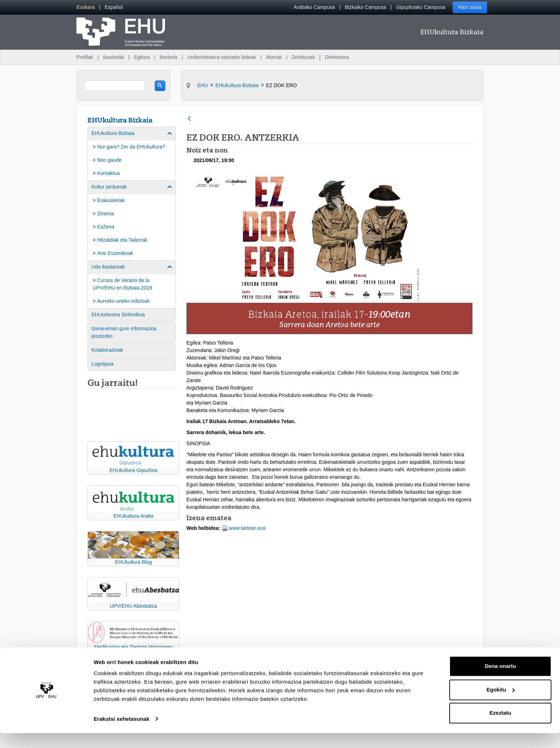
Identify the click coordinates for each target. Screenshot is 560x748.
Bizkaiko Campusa (365, 7)
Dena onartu (500, 681)
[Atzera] (189, 119)
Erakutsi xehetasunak (121, 734)
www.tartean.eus (247, 528)
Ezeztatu (501, 728)
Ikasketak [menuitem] (113, 57)
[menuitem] (86, 7)
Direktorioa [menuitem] (337, 57)
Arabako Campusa (314, 7)
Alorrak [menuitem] (274, 57)
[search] (115, 86)
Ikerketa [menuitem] (169, 57)
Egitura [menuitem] (142, 57)
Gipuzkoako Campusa (421, 7)
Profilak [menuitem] (85, 57)
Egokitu (501, 705)
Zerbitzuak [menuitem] (303, 57)
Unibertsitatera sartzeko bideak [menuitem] (222, 57)
